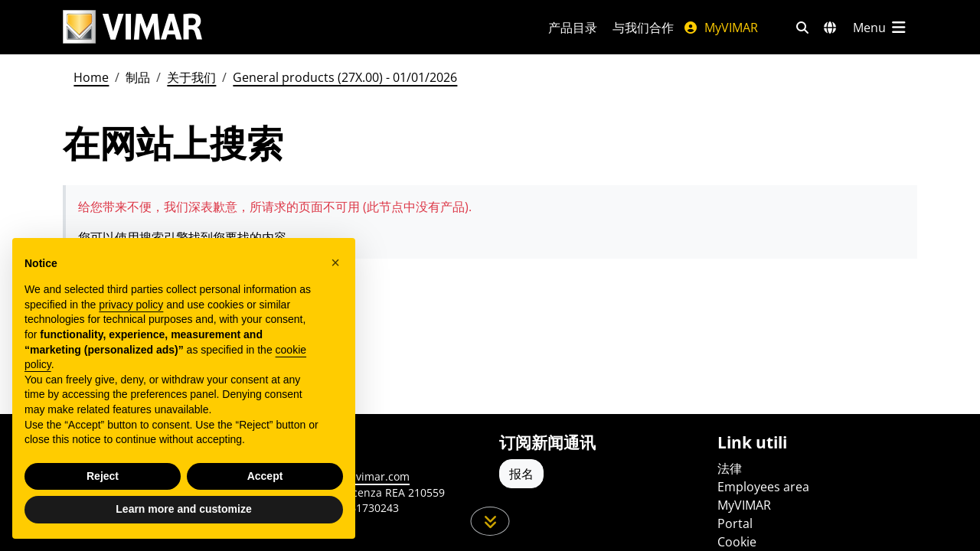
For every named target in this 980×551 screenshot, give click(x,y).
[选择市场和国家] (830, 28)
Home (91, 77)
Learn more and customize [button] (183, 513)
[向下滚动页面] (490, 521)
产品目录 (573, 28)
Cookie (737, 542)
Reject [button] (103, 480)
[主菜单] (880, 28)
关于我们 (191, 77)
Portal (735, 523)
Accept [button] (265, 480)
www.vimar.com (369, 476)
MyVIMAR (720, 28)
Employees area (763, 487)
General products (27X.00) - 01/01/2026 (345, 77)
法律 (730, 468)
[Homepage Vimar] (287, 27)
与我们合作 (643, 28)
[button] (335, 266)
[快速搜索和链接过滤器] (802, 28)
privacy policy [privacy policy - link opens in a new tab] (131, 308)
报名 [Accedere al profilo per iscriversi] (521, 474)
